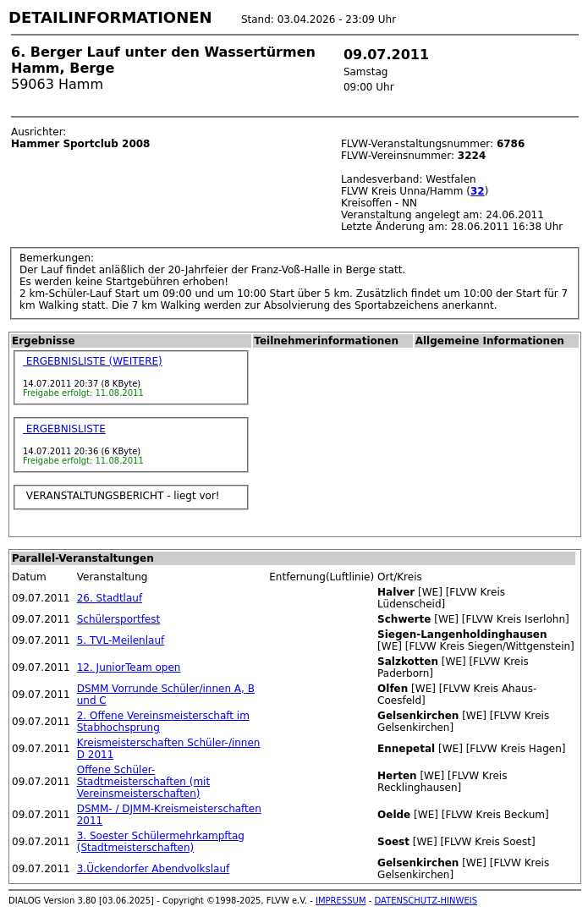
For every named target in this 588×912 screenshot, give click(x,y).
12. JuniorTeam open (129, 668)
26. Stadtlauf (110, 598)
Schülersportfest (119, 619)
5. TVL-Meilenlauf (121, 640)
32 (478, 191)
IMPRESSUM (341, 901)
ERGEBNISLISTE (64, 429)
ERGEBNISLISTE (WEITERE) (93, 361)
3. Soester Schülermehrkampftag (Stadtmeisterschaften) (161, 842)
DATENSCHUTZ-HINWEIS (426, 901)
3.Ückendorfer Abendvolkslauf (154, 869)
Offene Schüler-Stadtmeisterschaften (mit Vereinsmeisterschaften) (143, 782)
